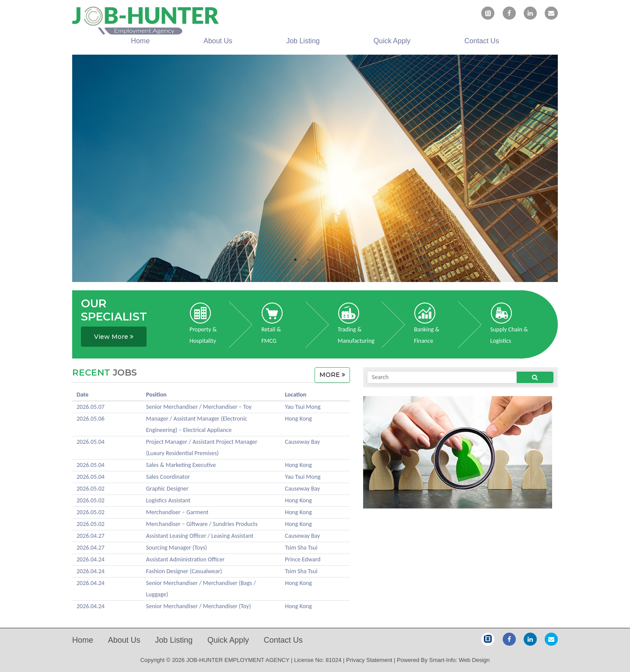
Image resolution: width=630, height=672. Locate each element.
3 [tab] (322, 260)
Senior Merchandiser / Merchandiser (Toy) (199, 606)
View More (114, 337)
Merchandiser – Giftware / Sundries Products (202, 524)
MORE (332, 375)
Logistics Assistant (168, 500)
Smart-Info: (443, 660)
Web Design (474, 660)
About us (218, 41)
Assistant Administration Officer (185, 559)
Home (140, 41)
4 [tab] (335, 260)
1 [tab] (295, 260)
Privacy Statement (369, 660)
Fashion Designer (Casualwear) (184, 571)
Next (564, 171)
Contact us (482, 41)
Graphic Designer (167, 489)
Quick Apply (392, 41)
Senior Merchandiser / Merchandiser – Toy (199, 407)
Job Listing (303, 41)
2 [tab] (308, 260)
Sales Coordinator (168, 477)
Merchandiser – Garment (177, 512)
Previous (66, 171)
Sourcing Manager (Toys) (177, 548)
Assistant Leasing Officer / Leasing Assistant (200, 536)
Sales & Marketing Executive (181, 465)
